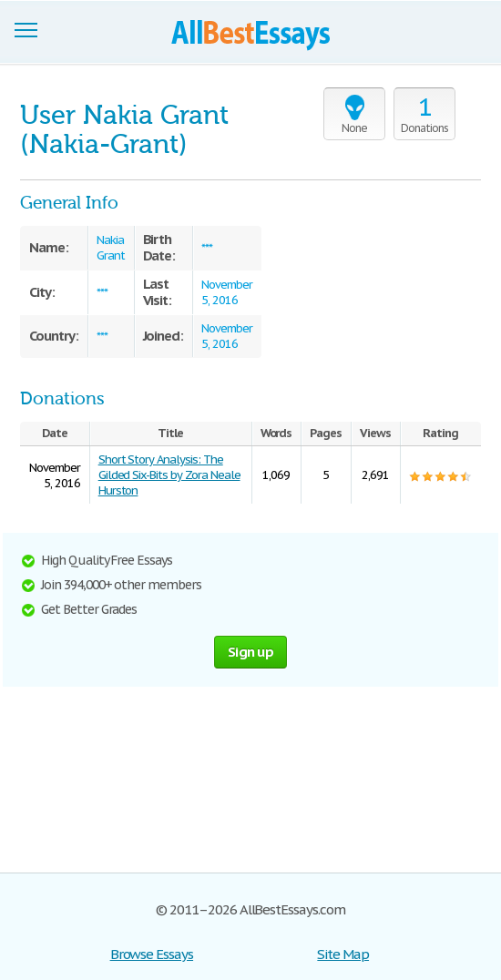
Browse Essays (152, 954)
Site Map (343, 954)
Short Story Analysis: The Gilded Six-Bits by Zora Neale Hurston (169, 475)
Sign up (250, 652)
